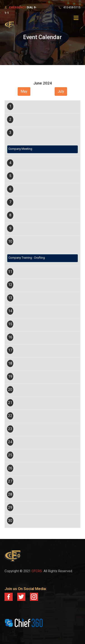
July (61, 91)
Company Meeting (20, 149)
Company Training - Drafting (27, 258)
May (24, 91)
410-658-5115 (72, 7)
